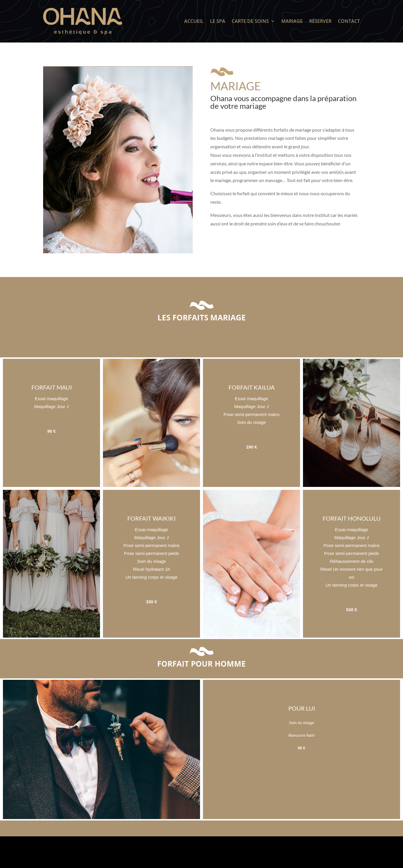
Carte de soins (250, 21)
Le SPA (218, 21)
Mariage (292, 21)
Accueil (194, 21)
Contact (349, 21)
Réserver (320, 21)
